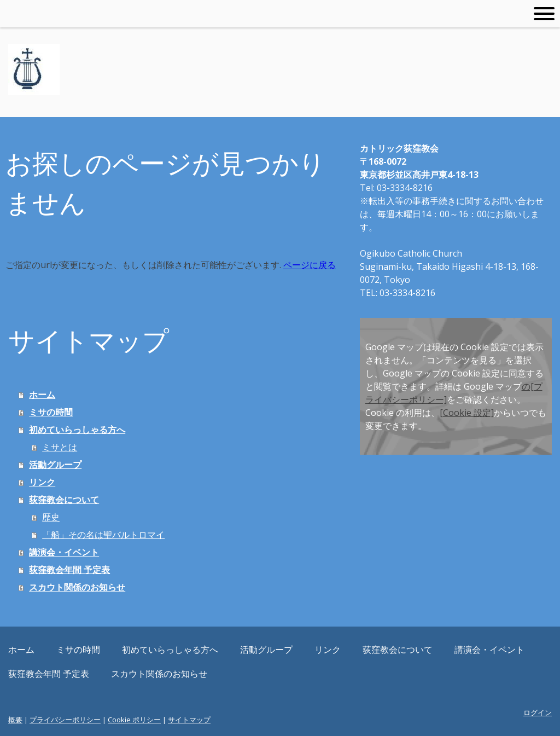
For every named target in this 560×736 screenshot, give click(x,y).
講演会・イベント (64, 552)
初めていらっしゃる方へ (77, 430)
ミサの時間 (51, 412)
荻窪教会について (64, 500)
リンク (42, 482)
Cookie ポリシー (134, 720)
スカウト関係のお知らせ (77, 587)
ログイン (538, 712)
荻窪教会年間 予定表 (69, 570)
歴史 (51, 517)
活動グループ (55, 465)
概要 (15, 720)
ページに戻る (310, 265)
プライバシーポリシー (65, 720)
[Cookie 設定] (467, 413)
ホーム (42, 395)
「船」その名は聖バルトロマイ (103, 535)
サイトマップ (189, 720)
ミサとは (60, 447)
